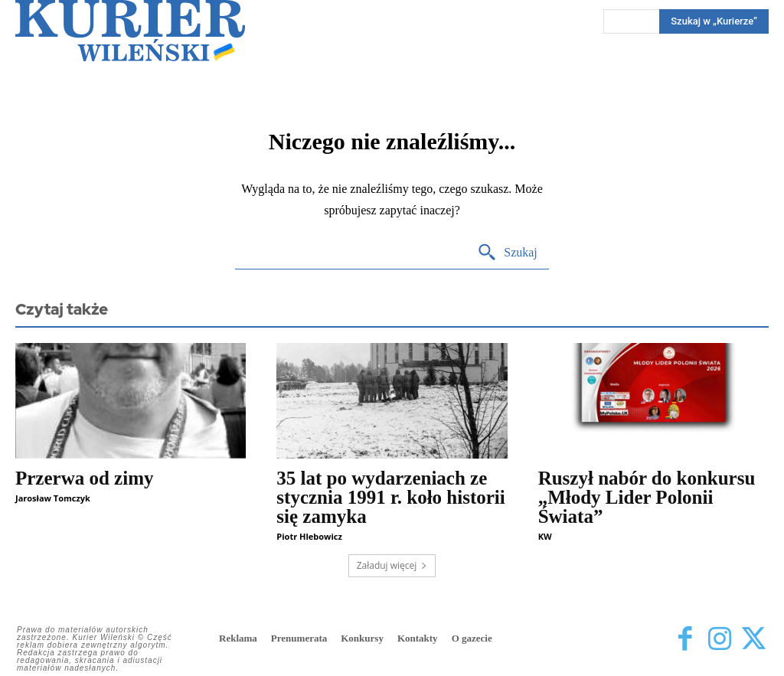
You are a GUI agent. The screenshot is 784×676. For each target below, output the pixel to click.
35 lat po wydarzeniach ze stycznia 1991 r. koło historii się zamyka (390, 497)
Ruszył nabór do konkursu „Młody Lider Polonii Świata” (647, 497)
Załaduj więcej (392, 565)
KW (545, 536)
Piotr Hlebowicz (309, 536)
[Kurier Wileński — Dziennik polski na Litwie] (130, 31)
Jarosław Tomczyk (53, 498)
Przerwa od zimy (84, 478)
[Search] (507, 253)
